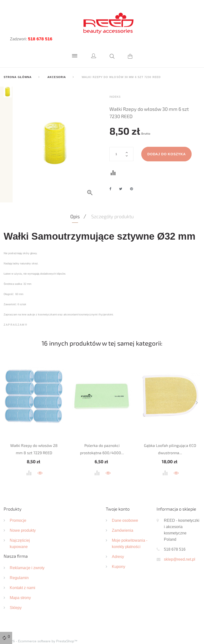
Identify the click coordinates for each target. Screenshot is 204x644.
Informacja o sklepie (176, 496)
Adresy (118, 544)
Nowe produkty (23, 518)
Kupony (119, 554)
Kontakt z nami (22, 575)
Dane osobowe (125, 508)
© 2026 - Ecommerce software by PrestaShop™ (41, 628)
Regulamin (19, 565)
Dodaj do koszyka (167, 154)
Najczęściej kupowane (20, 531)
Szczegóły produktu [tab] (112, 204)
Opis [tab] (75, 204)
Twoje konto (118, 496)
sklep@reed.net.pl (180, 547)
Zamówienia (123, 518)
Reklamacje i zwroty (27, 555)
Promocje (18, 508)
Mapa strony (20, 585)
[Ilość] (122, 154)
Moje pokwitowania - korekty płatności (130, 531)
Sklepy (16, 595)
